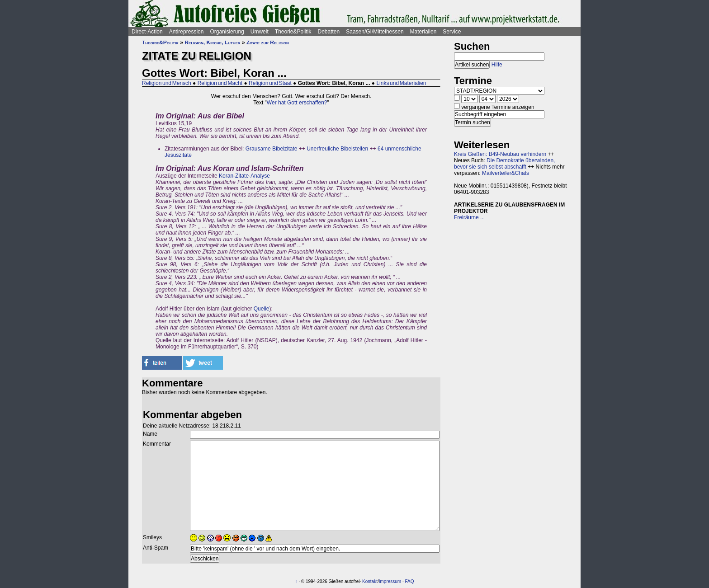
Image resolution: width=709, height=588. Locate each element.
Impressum (390, 581)
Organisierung (227, 32)
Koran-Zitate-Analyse (244, 176)
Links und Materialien (401, 83)
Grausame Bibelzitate (272, 149)
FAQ (410, 581)
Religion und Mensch (167, 83)
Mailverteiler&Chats (506, 173)
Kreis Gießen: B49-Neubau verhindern (500, 154)
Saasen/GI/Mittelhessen (375, 32)
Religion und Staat (270, 83)
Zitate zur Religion (268, 42)
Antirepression (187, 32)
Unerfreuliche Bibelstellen (337, 149)
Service (452, 32)
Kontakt (370, 581)
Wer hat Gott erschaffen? (297, 103)
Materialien (423, 32)
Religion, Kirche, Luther (212, 42)
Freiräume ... (469, 217)
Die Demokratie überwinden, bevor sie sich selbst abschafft (504, 164)
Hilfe (497, 65)
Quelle (262, 309)
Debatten (329, 32)
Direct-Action (147, 32)
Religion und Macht (220, 83)
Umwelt (260, 32)
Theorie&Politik (293, 32)
